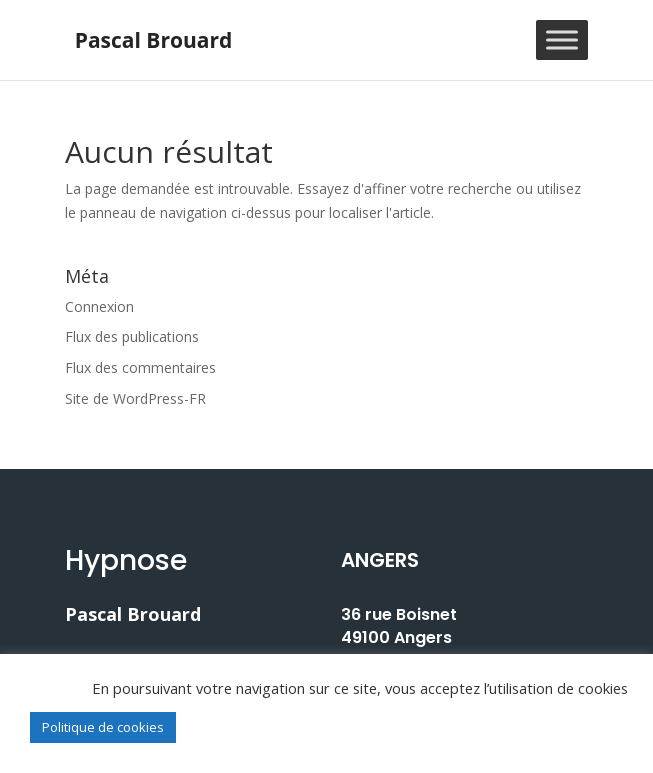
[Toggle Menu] (562, 39)
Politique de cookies (103, 727)
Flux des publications (132, 336)
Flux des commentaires (140, 367)
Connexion (99, 306)
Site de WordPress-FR (135, 398)
